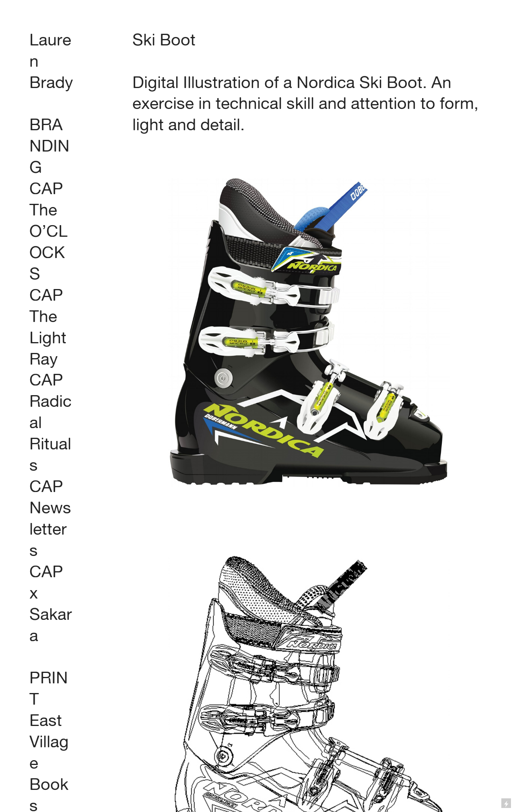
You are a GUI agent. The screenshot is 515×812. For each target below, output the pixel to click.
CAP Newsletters (50, 518)
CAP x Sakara (51, 603)
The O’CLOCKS (48, 242)
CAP (46, 188)
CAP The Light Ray (48, 327)
